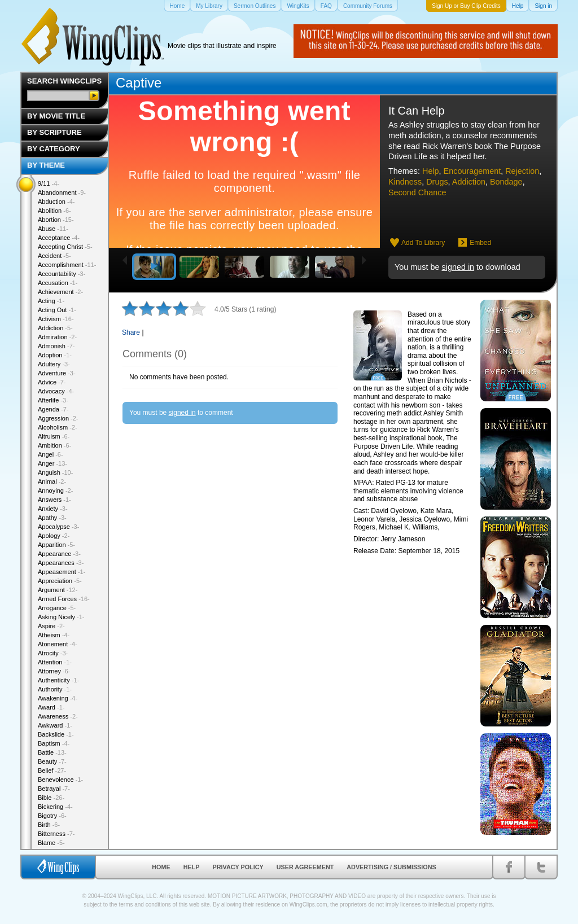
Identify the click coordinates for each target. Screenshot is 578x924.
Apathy (52, 518)
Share (131, 332)
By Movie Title (56, 116)
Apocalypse (58, 527)
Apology (54, 536)
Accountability (62, 274)
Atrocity (53, 653)
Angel (51, 454)
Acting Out (57, 310)
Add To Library (423, 243)
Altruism (54, 436)
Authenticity (58, 680)
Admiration (57, 337)
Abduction (56, 202)
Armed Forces (64, 599)
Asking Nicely (61, 617)
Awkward (55, 725)
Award (51, 707)
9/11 (49, 183)
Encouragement (472, 171)
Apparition (56, 545)
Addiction (469, 182)
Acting (51, 301)
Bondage (506, 182)
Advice (52, 382)
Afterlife (53, 400)
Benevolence (60, 780)
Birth (49, 825)
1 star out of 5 (130, 308)
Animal (52, 481)
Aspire (51, 626)
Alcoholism (58, 427)
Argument (58, 590)
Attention (55, 662)
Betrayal (54, 789)
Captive (139, 83)
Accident (54, 256)
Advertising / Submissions (391, 867)
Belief (52, 770)
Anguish (55, 472)
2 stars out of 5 (138, 308)
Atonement (58, 644)
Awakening (58, 698)
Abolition (54, 211)
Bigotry (52, 816)
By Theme (46, 165)
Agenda (53, 409)
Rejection (522, 171)
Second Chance (417, 192)
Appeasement (62, 572)
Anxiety (53, 509)
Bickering (55, 807)
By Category (54, 149)
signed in (458, 267)
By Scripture (54, 132)
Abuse (53, 229)
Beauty (52, 761)
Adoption (55, 355)
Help (431, 171)
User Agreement (305, 867)
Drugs (437, 182)
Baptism (54, 743)
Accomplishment (67, 265)
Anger (52, 463)
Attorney (54, 671)
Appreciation (60, 581)
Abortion (56, 220)
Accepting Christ (65, 247)
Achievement (60, 292)
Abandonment (62, 192)
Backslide (56, 734)
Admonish (56, 346)
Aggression (58, 418)
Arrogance (57, 608)
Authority (55, 689)
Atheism (54, 635)
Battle (52, 752)
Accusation (58, 283)
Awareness (58, 716)
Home (161, 867)
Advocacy (56, 391)
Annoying (55, 491)
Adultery (54, 364)
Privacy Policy (238, 867)
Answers (54, 500)
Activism (56, 319)
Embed (480, 243)
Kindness (405, 182)
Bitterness (56, 834)
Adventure (57, 373)
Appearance (59, 554)
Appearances (61, 563)
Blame (51, 843)
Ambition (54, 445)
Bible (51, 798)
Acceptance (59, 238)
